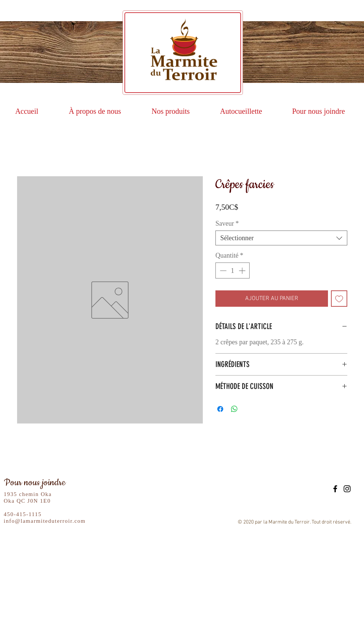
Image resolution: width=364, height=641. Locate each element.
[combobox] (281, 238)
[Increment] (243, 270)
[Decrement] (222, 270)
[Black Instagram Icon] (347, 489)
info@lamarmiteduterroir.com (45, 521)
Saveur (227, 223)
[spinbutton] (233, 270)
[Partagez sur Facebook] (220, 409)
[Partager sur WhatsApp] (234, 409)
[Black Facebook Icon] (335, 489)
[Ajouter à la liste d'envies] (339, 299)
